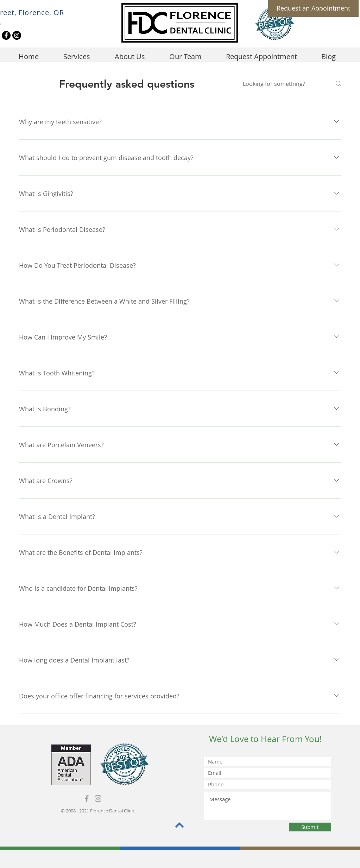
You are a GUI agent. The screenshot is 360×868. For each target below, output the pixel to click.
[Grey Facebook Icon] (87, 799)
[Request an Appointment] (313, 8)
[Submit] (310, 827)
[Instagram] (17, 35)
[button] (130, 56)
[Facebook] (6, 35)
